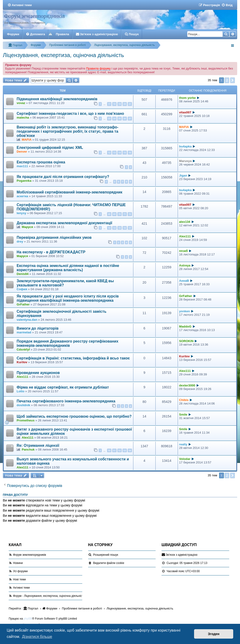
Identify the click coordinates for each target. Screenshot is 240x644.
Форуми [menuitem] (13, 34)
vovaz (21, 103)
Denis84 (23, 274)
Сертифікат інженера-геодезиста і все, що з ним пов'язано (70, 114)
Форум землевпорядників (34, 16)
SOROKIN (186, 341)
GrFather (23, 304)
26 (125, 118)
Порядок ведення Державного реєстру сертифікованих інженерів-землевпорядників (67, 343)
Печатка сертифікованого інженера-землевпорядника (66, 401)
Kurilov (22, 362)
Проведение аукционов (38, 373)
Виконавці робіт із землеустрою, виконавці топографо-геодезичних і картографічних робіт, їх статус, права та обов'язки (67, 131)
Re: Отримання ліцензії (38, 445)
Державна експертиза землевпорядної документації (64, 223)
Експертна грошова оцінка (41, 162)
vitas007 (185, 112)
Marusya (185, 161)
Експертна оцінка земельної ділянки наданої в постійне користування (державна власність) (68, 268)
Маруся (27, 227)
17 (109, 104)
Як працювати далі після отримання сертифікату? (63, 177)
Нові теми (19, 579)
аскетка (22, 196)
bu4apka (185, 146)
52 (120, 450)
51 (114, 450)
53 (125, 450)
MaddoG (185, 326)
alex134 (185, 222)
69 (114, 214)
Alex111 (185, 236)
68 (109, 214)
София (22, 289)
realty (183, 444)
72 (130, 214)
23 (109, 118)
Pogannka (24, 181)
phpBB (28, 619)
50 (109, 450)
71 (125, 214)
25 (120, 118)
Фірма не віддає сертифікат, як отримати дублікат (63, 387)
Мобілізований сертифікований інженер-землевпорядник (69, 192)
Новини (18, 563)
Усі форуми (20, 571)
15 (125, 152)
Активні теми (21, 588)
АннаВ (184, 281)
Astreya (185, 265)
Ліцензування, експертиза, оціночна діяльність (63, 55)
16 (130, 152)
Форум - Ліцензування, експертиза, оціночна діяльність (49, 596)
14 (120, 152)
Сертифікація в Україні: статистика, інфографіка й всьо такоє (73, 358)
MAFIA (27, 140)
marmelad (24, 332)
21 (130, 104)
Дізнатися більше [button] (37, 637)
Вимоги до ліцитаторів (38, 328)
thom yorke (187, 98)
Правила (62, 34)
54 (130, 450)
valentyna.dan (27, 320)
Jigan (183, 175)
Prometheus (26, 420)
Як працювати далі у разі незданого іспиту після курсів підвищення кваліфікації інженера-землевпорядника (68, 298)
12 (109, 152)
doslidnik (23, 405)
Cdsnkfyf (23, 349)
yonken (184, 311)
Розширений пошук (106, 555)
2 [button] (227, 80)
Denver (22, 152)
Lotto (21, 391)
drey (20, 241)
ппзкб (183, 251)
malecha (23, 118)
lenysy (21, 213)
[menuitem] (20, 5)
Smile (183, 415)
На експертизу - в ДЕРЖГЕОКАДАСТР (51, 252)
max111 (22, 166)
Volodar (185, 459)
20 (125, 104)
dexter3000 (187, 385)
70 (120, 214)
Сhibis (184, 400)
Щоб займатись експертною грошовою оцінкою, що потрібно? (74, 416)
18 (114, 104)
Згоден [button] (214, 634)
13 (114, 152)
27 (130, 118)
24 (114, 118)
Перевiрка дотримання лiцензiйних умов (54, 237)
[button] (232, 80)
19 (120, 104)
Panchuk (28, 449)
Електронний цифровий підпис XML (50, 148)
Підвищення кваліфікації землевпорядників (57, 99)
